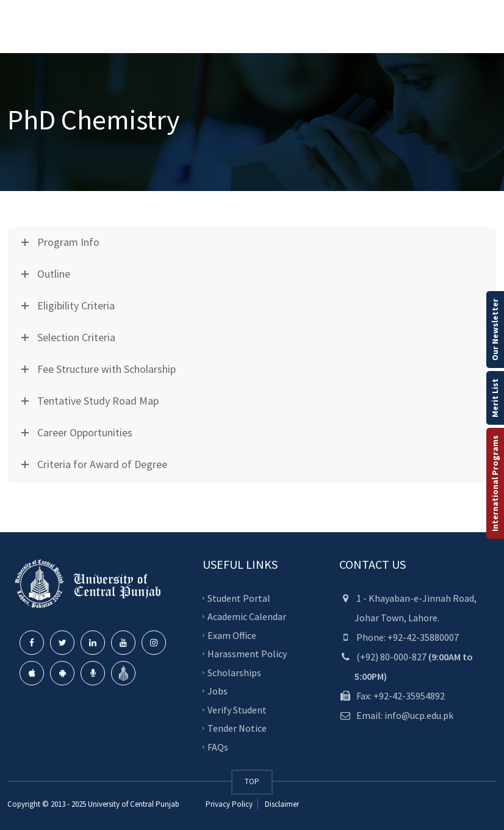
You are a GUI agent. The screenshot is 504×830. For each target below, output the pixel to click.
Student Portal (239, 597)
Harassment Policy (247, 654)
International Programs (495, 483)
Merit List (495, 398)
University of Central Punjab (134, 804)
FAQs (218, 746)
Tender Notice (237, 728)
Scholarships (234, 672)
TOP (252, 781)
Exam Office (232, 635)
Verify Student (237, 709)
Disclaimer (281, 804)
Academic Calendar (247, 616)
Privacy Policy (229, 804)
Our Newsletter (495, 330)
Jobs (218, 691)
